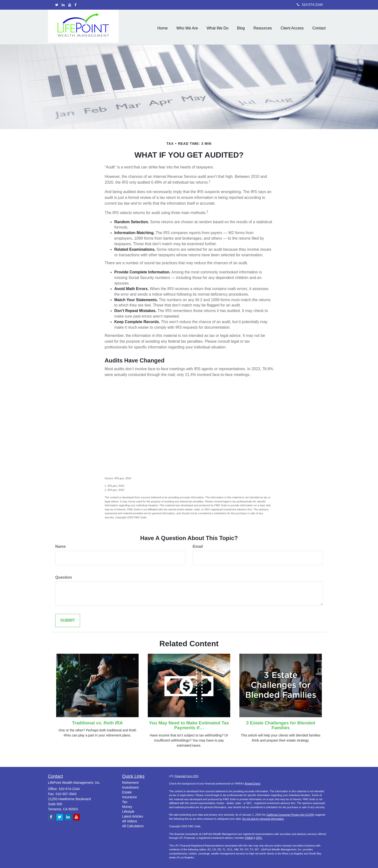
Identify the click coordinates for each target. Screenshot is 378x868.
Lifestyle (128, 812)
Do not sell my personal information (263, 819)
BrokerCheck (253, 784)
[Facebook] (75, 5)
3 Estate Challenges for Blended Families (281, 725)
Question (64, 577)
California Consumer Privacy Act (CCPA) (290, 815)
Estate (127, 792)
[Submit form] (68, 621)
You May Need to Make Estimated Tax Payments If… (189, 725)
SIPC (259, 838)
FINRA (249, 838)
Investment (130, 787)
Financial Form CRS (186, 776)
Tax (125, 802)
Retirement (130, 783)
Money (127, 807)
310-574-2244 (310, 5)
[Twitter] (57, 5)
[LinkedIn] (63, 5)
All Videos (130, 821)
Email (198, 546)
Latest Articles (133, 816)
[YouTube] (70, 5)
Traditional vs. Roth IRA (98, 723)
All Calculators (133, 826)
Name (61, 546)
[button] (187, 27)
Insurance (130, 797)
